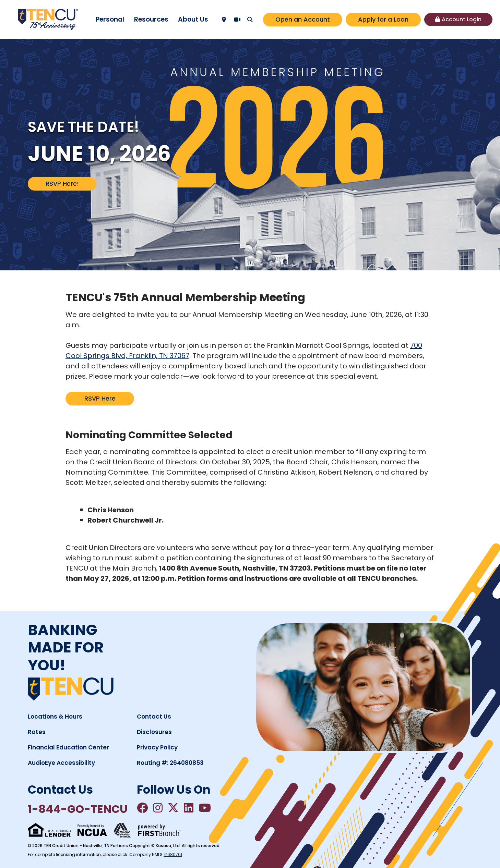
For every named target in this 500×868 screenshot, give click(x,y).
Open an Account (303, 19)
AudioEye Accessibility (61, 763)
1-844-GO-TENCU (78, 809)
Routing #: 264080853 (170, 763)
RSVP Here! (62, 184)
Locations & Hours (55, 717)
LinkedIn (189, 808)
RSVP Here (100, 398)
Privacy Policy (157, 747)
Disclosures (154, 732)
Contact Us (154, 717)
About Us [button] (193, 19)
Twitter (173, 808)
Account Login (462, 19)
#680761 (173, 854)
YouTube (205, 808)
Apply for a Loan (383, 19)
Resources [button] (151, 19)
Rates (37, 732)
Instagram (158, 808)
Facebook (142, 808)
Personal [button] (110, 19)
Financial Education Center (68, 747)
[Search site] (250, 20)
